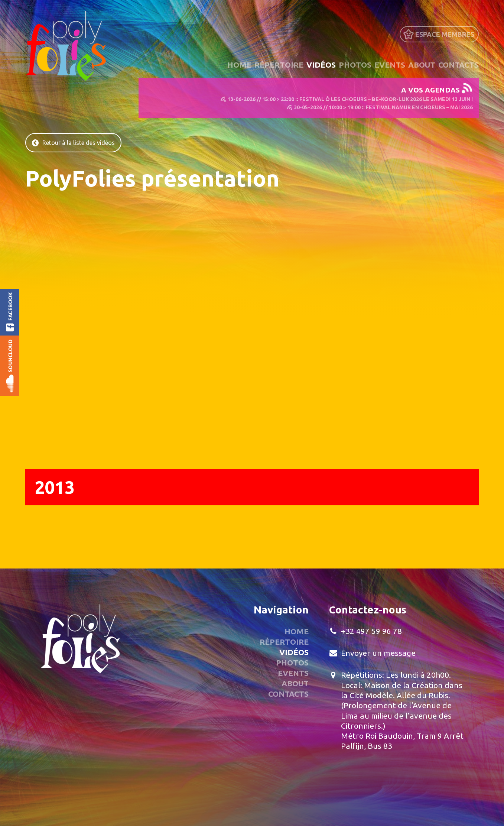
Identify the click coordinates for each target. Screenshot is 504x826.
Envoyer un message (378, 653)
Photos (355, 65)
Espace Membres (445, 34)
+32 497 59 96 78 (371, 631)
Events (390, 65)
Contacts (459, 65)
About (422, 65)
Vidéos (321, 65)
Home (239, 65)
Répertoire (279, 65)
